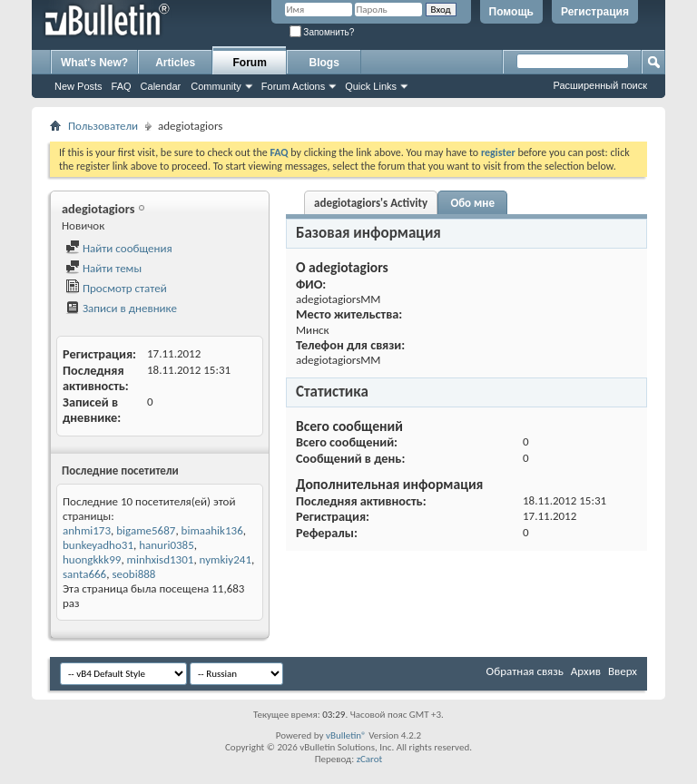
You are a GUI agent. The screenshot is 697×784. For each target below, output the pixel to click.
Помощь (511, 12)
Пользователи (103, 126)
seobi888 (133, 574)
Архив (586, 671)
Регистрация (595, 12)
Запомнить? (322, 32)
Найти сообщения (119, 248)
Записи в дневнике (121, 308)
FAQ (122, 86)
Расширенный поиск (600, 85)
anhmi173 (87, 530)
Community (216, 86)
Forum (250, 63)
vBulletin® (346, 735)
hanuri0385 (167, 545)
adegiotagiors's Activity (371, 203)
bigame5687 (146, 530)
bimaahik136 (212, 530)
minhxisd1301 (161, 559)
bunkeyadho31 (98, 545)
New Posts (79, 86)
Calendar (161, 86)
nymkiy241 (226, 559)
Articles (175, 63)
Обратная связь (525, 671)
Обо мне (472, 203)
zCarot (370, 759)
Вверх (623, 671)
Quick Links (371, 86)
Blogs (324, 63)
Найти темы (103, 268)
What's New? (94, 63)
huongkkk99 (92, 559)
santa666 (84, 574)
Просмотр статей (116, 288)
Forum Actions (293, 86)
